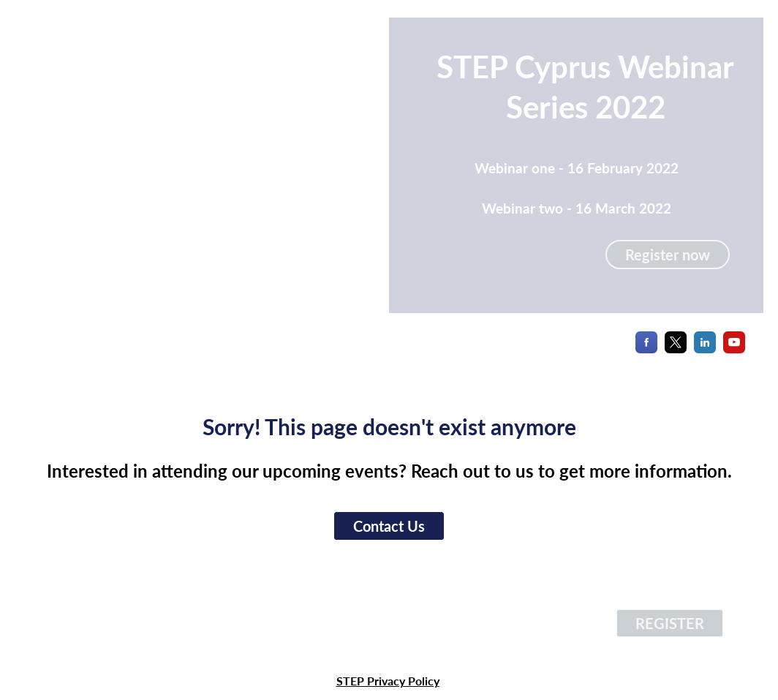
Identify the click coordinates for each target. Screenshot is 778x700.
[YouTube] (734, 349)
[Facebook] (646, 349)
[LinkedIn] (705, 349)
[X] (676, 349)
